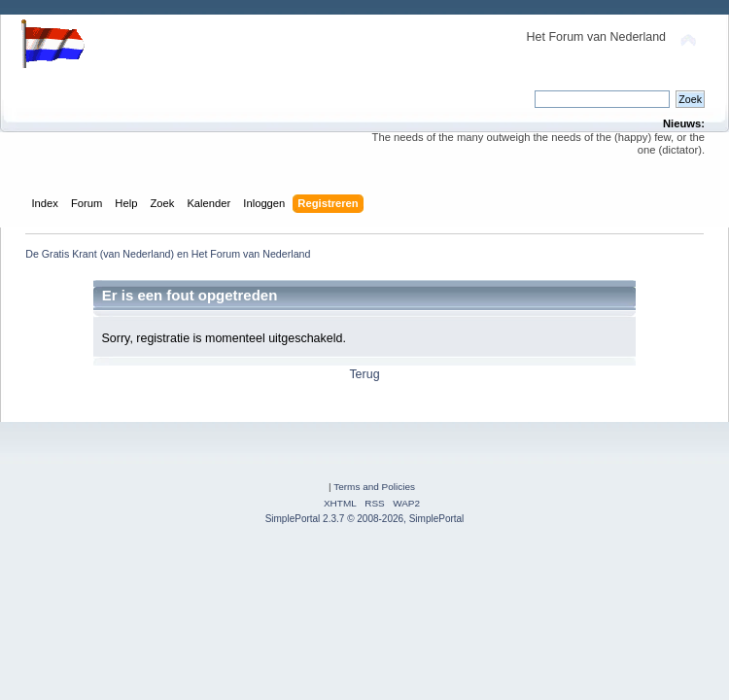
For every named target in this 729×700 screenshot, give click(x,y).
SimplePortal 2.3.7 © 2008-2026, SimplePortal (365, 519)
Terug (364, 374)
